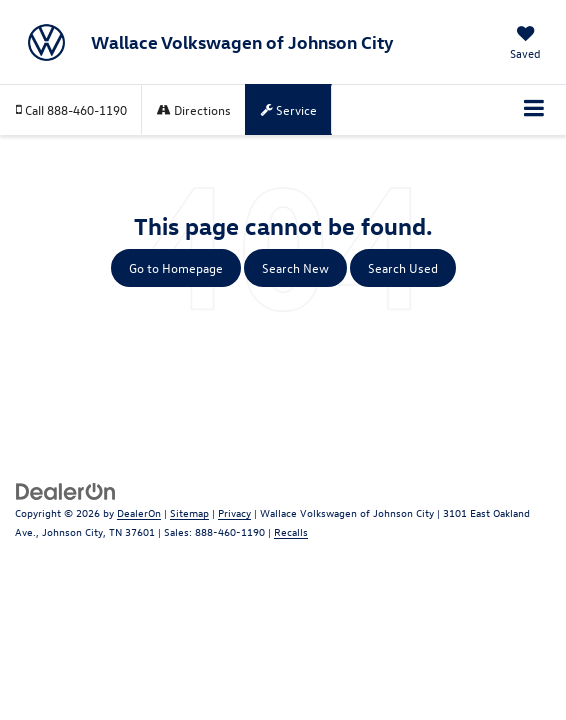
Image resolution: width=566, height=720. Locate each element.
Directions (194, 109)
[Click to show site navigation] (534, 110)
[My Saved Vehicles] (525, 44)
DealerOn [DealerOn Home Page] (139, 512)
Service (289, 109)
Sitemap (189, 512)
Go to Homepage (176, 267)
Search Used (403, 267)
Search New (295, 267)
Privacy (234, 512)
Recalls (291, 531)
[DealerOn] (66, 489)
